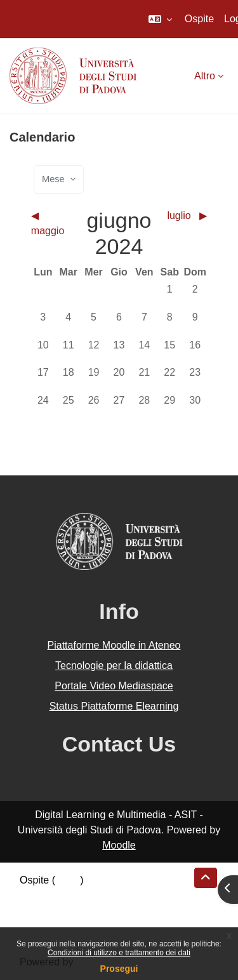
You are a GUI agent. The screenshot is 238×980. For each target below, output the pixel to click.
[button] (160, 19)
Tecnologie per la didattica (114, 665)
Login (68, 880)
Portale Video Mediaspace (114, 686)
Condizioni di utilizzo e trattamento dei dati (119, 953)
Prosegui (119, 969)
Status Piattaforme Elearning (114, 706)
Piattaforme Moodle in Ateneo (114, 645)
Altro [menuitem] (205, 76)
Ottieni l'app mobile (63, 926)
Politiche (39, 910)
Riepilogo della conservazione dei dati (105, 895)
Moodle (119, 845)
